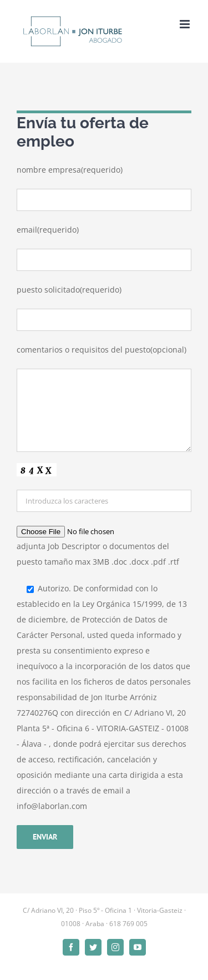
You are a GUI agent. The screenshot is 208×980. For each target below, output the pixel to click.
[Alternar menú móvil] (186, 24)
